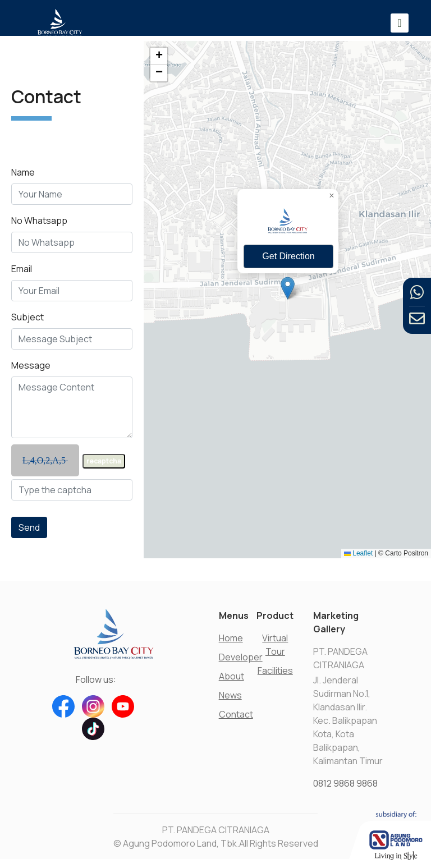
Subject (27, 321)
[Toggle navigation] (400, 23)
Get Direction (288, 256)
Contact (236, 714)
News (230, 695)
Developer (241, 657)
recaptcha (104, 465)
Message (31, 369)
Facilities (275, 670)
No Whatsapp (39, 224)
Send (29, 531)
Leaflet (358, 553)
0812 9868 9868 (345, 783)
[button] (288, 288)
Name (23, 176)
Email (22, 273)
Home (231, 638)
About (231, 676)
